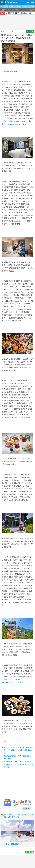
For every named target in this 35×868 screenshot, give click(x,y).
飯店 (15, 815)
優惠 (19, 815)
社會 (25, 7)
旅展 (11, 815)
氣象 (32, 10)
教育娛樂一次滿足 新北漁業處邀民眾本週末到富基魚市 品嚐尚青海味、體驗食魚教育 (18, 765)
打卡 (14, 817)
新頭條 (12, 32)
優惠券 (24, 815)
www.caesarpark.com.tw (16, 124)
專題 (12, 7)
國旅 (5, 817)
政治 (18, 7)
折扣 (18, 817)
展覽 (9, 817)
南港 (29, 815)
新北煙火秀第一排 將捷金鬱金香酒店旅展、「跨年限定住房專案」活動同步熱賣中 (18, 750)
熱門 (6, 7)
